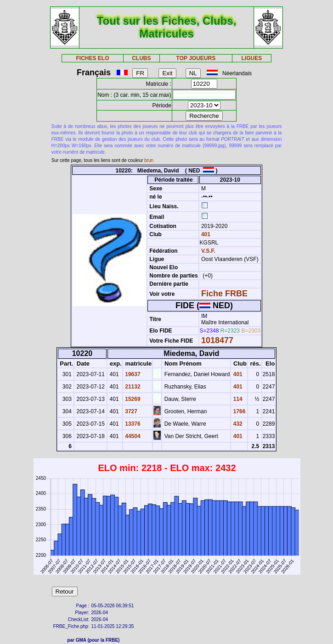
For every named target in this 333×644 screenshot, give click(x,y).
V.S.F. (208, 251)
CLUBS (141, 58)
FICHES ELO (92, 58)
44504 (132, 436)
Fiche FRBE (224, 294)
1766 (238, 411)
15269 (132, 399)
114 (237, 399)
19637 (132, 374)
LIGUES (252, 58)
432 (237, 424)
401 (205, 234)
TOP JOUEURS (196, 58)
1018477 (217, 340)
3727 (130, 411)
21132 (132, 387)
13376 (132, 424)
